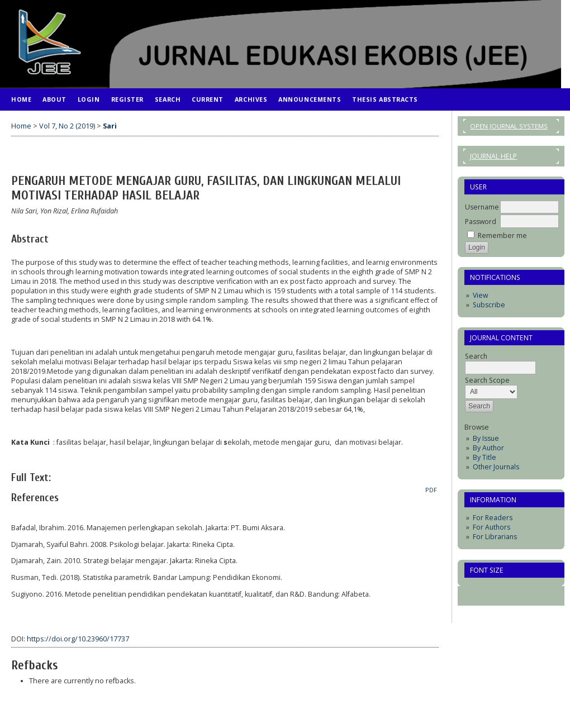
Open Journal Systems (509, 126)
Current (208, 99)
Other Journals (496, 467)
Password (481, 222)
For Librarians (495, 537)
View (480, 295)
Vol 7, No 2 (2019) (67, 126)
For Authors (491, 527)
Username (482, 207)
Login (89, 99)
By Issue (486, 438)
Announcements (310, 99)
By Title (484, 457)
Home (21, 99)
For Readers (493, 518)
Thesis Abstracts (385, 99)
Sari (110, 126)
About (54, 99)
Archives (251, 99)
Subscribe (489, 305)
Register (127, 99)
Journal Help (493, 156)
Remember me (502, 235)
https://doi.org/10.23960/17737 (78, 639)
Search (168, 99)
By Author (488, 448)
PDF (431, 490)
